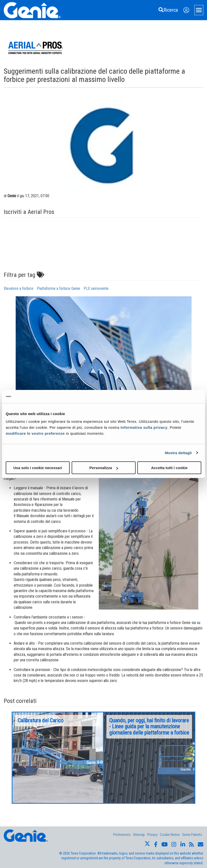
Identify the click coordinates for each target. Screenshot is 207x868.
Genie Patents (192, 835)
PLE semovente (96, 288)
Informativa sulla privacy (144, 427)
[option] (58, 758)
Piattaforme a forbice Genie (58, 288)
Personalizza (104, 468)
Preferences (122, 835)
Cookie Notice (170, 835)
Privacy (152, 835)
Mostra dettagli (178, 453)
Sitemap (139, 835)
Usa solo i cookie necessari (38, 468)
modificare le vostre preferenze (35, 433)
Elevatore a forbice (19, 288)
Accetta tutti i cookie (169, 468)
